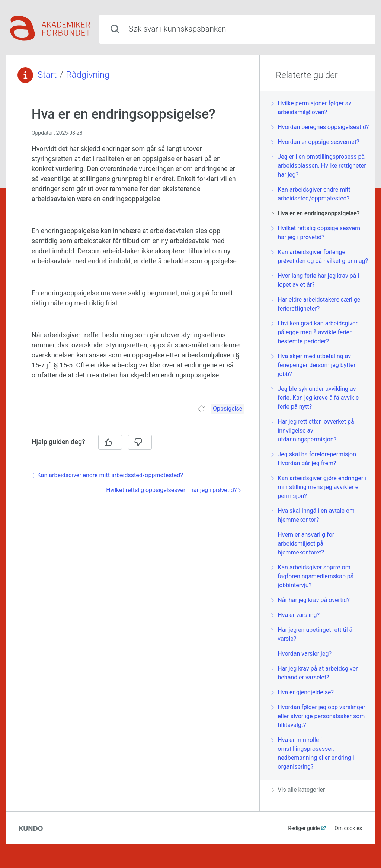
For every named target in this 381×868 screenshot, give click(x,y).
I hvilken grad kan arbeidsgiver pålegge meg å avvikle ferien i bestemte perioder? (315, 332)
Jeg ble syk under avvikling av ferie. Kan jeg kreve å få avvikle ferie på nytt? (315, 398)
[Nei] (140, 442)
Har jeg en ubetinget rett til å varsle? (312, 634)
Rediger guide (304, 828)
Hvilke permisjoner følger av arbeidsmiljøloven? (311, 108)
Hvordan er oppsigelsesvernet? (315, 142)
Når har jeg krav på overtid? (311, 600)
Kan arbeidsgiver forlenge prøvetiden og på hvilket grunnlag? (320, 256)
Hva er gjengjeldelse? (303, 692)
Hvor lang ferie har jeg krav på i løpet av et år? (315, 280)
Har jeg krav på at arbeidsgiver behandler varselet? (315, 673)
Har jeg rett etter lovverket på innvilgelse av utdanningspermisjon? (313, 430)
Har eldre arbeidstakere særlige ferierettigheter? (316, 304)
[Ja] (110, 442)
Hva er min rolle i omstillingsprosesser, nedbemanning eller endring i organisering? (313, 753)
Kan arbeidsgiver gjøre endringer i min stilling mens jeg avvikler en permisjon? (319, 487)
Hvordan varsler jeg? (302, 654)
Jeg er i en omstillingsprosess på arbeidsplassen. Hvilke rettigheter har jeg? (319, 166)
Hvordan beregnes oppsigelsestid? (320, 127)
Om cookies (348, 828)
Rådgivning (88, 75)
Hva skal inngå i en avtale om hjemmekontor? (313, 515)
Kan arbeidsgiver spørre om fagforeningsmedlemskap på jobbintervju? (313, 576)
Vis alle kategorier (298, 790)
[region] (132, 252)
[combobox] (237, 29)
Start (47, 75)
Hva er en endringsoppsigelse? (316, 213)
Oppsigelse (228, 409)
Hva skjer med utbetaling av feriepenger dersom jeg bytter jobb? (313, 365)
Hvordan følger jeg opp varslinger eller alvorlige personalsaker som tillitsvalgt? (318, 716)
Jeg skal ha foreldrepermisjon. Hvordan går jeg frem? (315, 459)
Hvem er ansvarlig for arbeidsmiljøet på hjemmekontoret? (303, 544)
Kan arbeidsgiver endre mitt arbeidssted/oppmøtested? (107, 475)
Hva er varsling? (296, 615)
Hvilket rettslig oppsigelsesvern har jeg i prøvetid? (173, 490)
